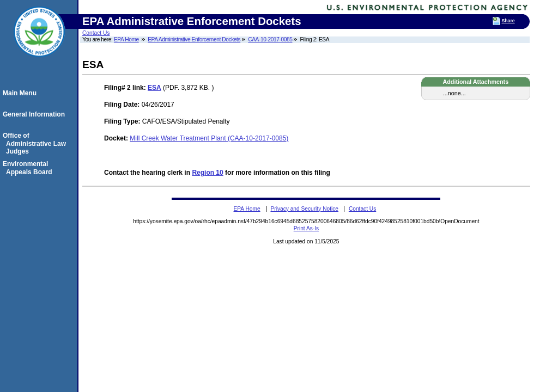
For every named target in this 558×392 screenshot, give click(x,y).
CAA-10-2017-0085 (270, 39)
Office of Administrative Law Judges (36, 143)
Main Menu (21, 93)
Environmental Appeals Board (29, 168)
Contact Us (96, 33)
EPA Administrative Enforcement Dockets (194, 39)
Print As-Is (306, 228)
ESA (154, 88)
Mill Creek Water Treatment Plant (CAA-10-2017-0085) (209, 138)
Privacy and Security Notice (304, 209)
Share (508, 21)
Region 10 (207, 173)
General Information (35, 114)
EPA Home (126, 39)
